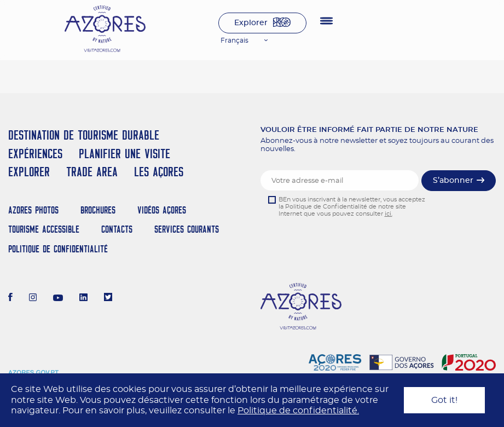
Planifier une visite (124, 154)
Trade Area (92, 172)
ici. (389, 214)
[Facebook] (10, 298)
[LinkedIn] (83, 298)
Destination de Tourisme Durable (84, 135)
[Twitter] (108, 298)
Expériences (35, 154)
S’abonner (453, 181)
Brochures (98, 210)
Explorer (251, 23)
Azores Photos (33, 210)
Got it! (444, 400)
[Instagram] (33, 298)
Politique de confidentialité (58, 249)
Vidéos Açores (162, 210)
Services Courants (187, 229)
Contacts (117, 229)
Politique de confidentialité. (298, 411)
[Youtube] (58, 298)
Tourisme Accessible (44, 229)
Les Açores (159, 172)
